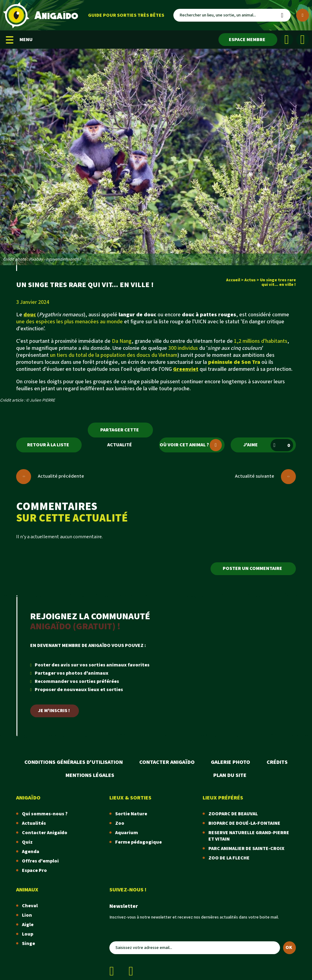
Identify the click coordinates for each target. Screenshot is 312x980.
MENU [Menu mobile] (19, 40)
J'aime (268, 445)
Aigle (28, 925)
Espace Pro (34, 871)
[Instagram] (303, 40)
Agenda (31, 852)
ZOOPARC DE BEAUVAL (233, 814)
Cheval (30, 906)
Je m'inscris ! (54, 711)
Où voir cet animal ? (191, 445)
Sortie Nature (131, 814)
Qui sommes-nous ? (45, 814)
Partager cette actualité (120, 432)
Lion (27, 915)
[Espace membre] (248, 40)
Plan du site (230, 775)
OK (289, 948)
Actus (250, 280)
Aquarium (127, 833)
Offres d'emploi (40, 861)
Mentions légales (90, 775)
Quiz (27, 842)
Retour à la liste (48, 445)
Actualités (34, 823)
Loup (28, 934)
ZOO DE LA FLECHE (229, 858)
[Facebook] (287, 40)
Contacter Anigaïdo (167, 762)
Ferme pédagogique (138, 842)
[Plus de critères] (303, 15)
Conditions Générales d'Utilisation (74, 762)
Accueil (233, 280)
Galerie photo (230, 762)
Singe (28, 944)
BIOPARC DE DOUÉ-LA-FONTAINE (244, 823)
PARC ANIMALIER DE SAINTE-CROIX (246, 849)
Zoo (120, 823)
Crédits (277, 762)
